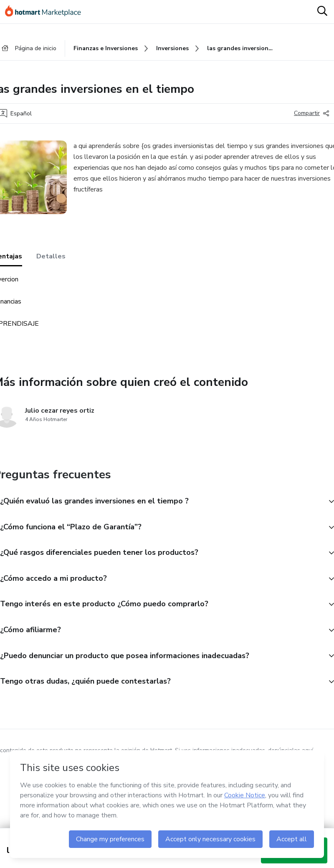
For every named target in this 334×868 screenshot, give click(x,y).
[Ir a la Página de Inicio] (47, 12)
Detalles (51, 256)
